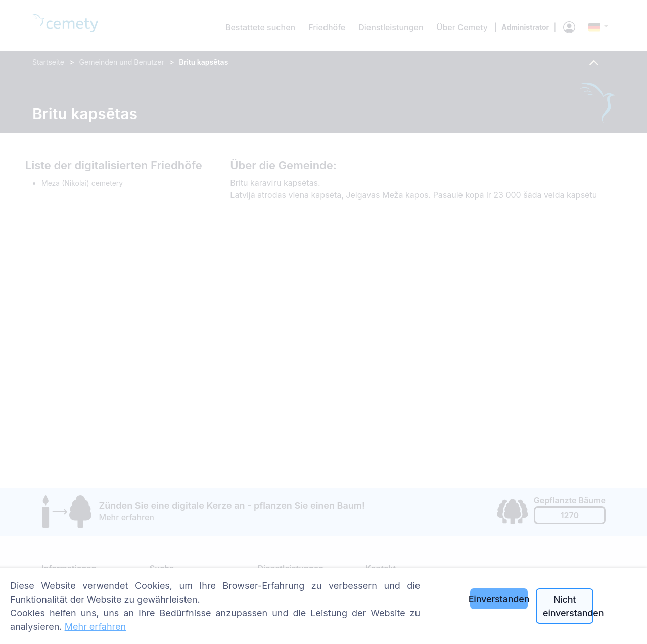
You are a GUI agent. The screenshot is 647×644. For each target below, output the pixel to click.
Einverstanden (499, 599)
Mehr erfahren (96, 627)
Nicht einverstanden (568, 606)
